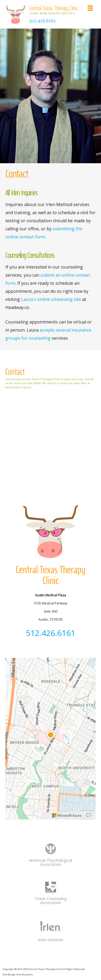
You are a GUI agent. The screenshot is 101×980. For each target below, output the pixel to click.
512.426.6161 (43, 21)
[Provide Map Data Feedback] (89, 815)
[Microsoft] (67, 815)
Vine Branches (25, 974)
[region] (50, 739)
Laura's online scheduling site (51, 299)
